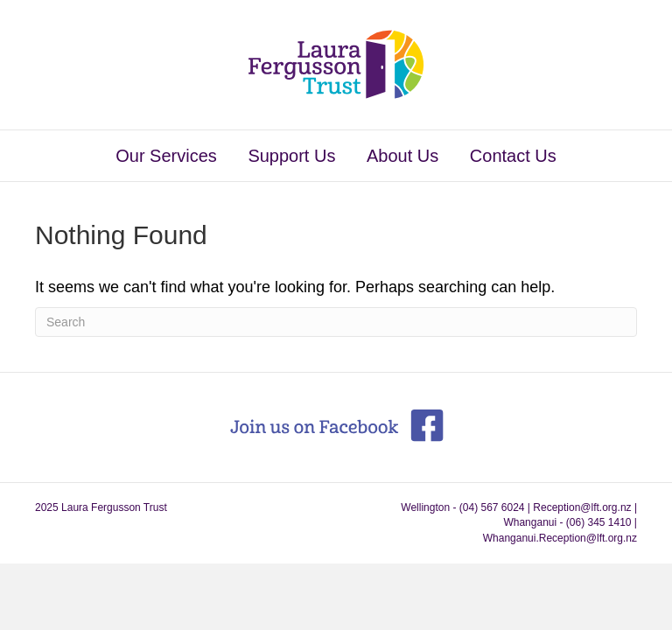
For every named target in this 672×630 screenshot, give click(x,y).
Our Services (166, 156)
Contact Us (513, 156)
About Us (402, 156)
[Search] (336, 322)
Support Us (291, 156)
